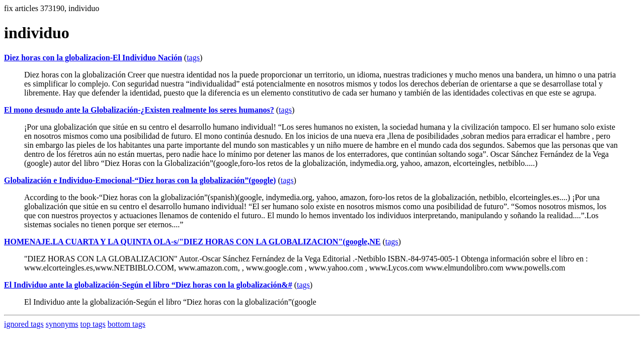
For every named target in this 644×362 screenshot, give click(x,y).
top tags (93, 324)
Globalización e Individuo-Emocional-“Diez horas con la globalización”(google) (140, 180)
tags (193, 58)
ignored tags (24, 324)
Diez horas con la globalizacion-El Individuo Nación (93, 58)
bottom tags (127, 324)
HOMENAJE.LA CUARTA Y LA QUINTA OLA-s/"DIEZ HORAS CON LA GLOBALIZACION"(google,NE (192, 242)
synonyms (62, 324)
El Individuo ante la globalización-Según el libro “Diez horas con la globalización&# (148, 285)
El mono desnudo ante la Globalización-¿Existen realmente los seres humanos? (139, 110)
